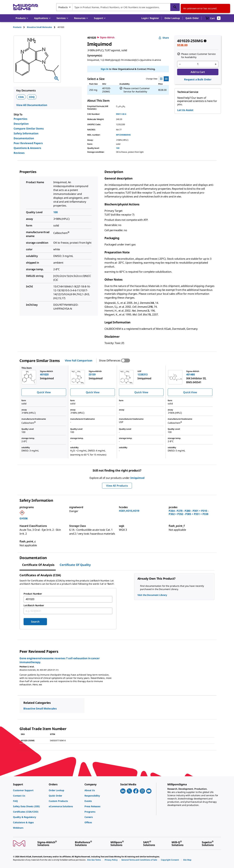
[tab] (20, 27)
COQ (32, 97)
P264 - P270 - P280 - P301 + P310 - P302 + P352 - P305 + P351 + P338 (189, 512)
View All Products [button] (117, 486)
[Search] (175, 7)
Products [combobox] (63, 7)
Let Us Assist (185, 110)
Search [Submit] (35, 622)
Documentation (24, 138)
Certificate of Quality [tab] (75, 565)
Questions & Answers (27, 148)
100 (118, 148)
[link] (29, 790)
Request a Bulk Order (198, 79)
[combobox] (118, 7)
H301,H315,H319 (129, 511)
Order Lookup (172, 18)
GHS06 (24, 518)
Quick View (44, 392)
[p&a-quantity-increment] (216, 64)
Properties (20, 119)
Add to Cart (198, 72)
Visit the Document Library (152, 595)
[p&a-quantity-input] (198, 64)
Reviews (19, 153)
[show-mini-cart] (213, 18)
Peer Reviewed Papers (28, 143)
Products (17, 27)
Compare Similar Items (29, 129)
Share (164, 38)
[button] (150, 18)
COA (21, 97)
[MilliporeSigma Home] (26, 7)
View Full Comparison (79, 360)
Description (21, 124)
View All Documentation (32, 105)
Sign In (105, 69)
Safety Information (26, 133)
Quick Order (192, 18)
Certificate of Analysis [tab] (38, 565)
